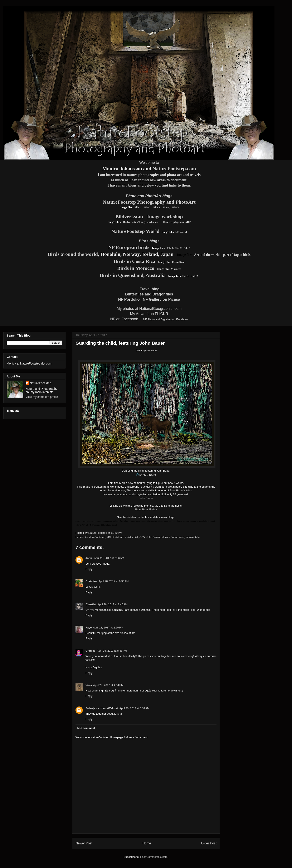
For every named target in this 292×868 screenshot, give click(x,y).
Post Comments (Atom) (154, 857)
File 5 (176, 207)
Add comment (86, 728)
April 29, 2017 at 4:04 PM (108, 685)
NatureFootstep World (135, 231)
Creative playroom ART (177, 222)
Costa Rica (178, 262)
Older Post (209, 843)
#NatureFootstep (95, 537)
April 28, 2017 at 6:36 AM (113, 581)
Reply (89, 569)
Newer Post (84, 843)
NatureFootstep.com (174, 169)
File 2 (148, 207)
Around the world (207, 255)
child (135, 537)
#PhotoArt (113, 537)
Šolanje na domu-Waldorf (102, 708)
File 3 (157, 207)
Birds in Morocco (136, 268)
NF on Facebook (124, 319)
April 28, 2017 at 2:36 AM (109, 558)
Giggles (91, 651)
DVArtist (91, 604)
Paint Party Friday (146, 509)
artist (128, 537)
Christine (91, 581)
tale (197, 537)
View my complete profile (42, 397)
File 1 (138, 207)
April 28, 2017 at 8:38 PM (112, 651)
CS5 (142, 537)
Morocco (176, 269)
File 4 (166, 207)
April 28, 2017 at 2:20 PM (108, 628)
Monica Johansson (173, 537)
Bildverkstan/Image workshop (141, 222)
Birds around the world (73, 254)
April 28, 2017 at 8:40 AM (112, 604)
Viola (89, 685)
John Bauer (146, 498)
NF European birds (129, 247)
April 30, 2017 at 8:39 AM (134, 708)
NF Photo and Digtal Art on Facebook (166, 319)
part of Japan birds (237, 255)
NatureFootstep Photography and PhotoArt (149, 202)
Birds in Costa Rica (134, 261)
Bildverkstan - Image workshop (149, 217)
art (122, 537)
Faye (89, 628)
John (89, 558)
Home (147, 843)
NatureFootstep (41, 383)
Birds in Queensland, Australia (133, 275)
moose (190, 537)
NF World (181, 232)
